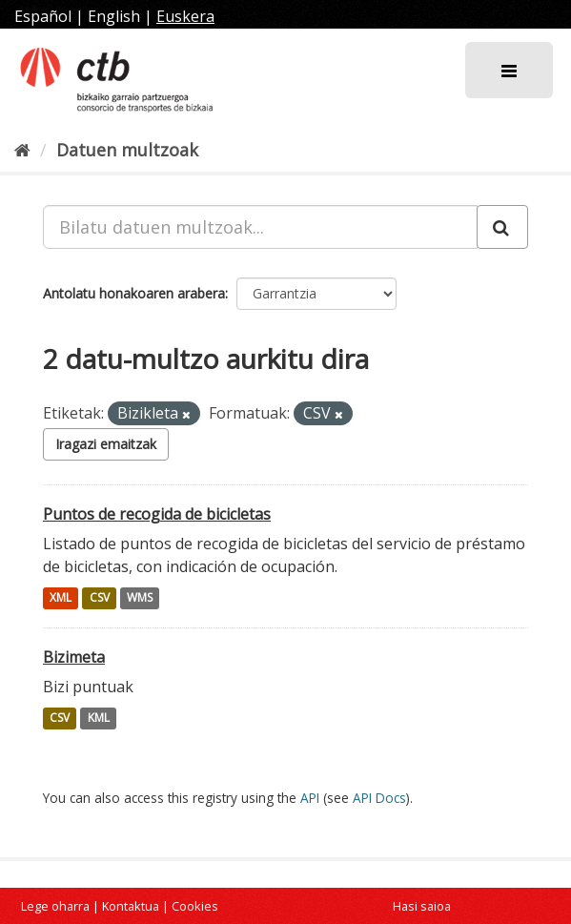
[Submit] (502, 227)
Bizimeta (74, 657)
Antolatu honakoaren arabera (134, 293)
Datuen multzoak (127, 150)
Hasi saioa (422, 906)
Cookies (195, 906)
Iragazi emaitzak (106, 444)
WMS (140, 598)
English (114, 16)
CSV (100, 598)
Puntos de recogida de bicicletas (157, 514)
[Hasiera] (22, 150)
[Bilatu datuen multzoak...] (260, 227)
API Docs (379, 798)
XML (61, 598)
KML (99, 719)
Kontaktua (131, 906)
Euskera (185, 16)
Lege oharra (55, 906)
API (310, 798)
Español (43, 16)
